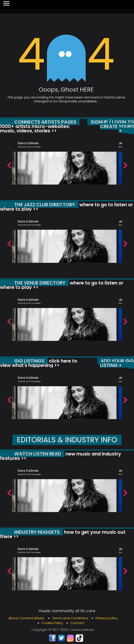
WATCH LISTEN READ (38, 454)
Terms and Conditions (70, 618)
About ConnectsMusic (26, 618)
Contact (77, 623)
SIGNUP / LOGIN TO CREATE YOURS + (112, 126)
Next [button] (125, 164)
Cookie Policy (52, 623)
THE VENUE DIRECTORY (40, 283)
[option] (67, 161)
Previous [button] (9, 164)
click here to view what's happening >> (39, 363)
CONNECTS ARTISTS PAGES (45, 122)
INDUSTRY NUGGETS (37, 532)
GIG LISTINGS (29, 361)
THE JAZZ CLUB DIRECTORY (45, 205)
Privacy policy (106, 618)
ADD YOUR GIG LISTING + (117, 363)
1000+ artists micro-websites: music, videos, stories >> (35, 129)
